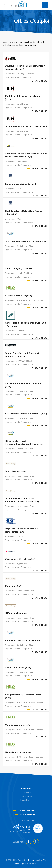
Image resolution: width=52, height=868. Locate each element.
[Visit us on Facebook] (29, 842)
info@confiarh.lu (27, 810)
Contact (27, 807)
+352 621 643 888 (27, 814)
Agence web (26, 863)
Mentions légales (34, 860)
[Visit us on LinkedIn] (36, 842)
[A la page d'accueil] (16, 5)
